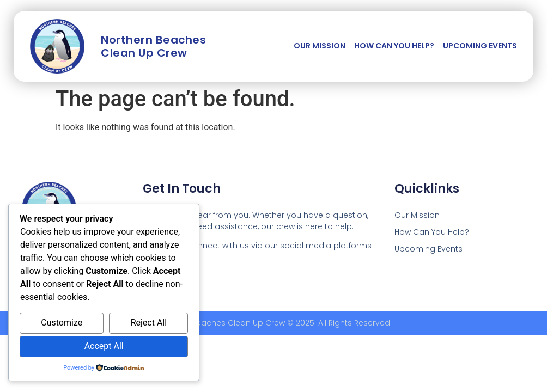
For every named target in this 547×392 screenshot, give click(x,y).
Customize (62, 323)
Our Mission (320, 46)
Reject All (149, 323)
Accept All (104, 346)
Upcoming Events (480, 46)
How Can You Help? (394, 46)
